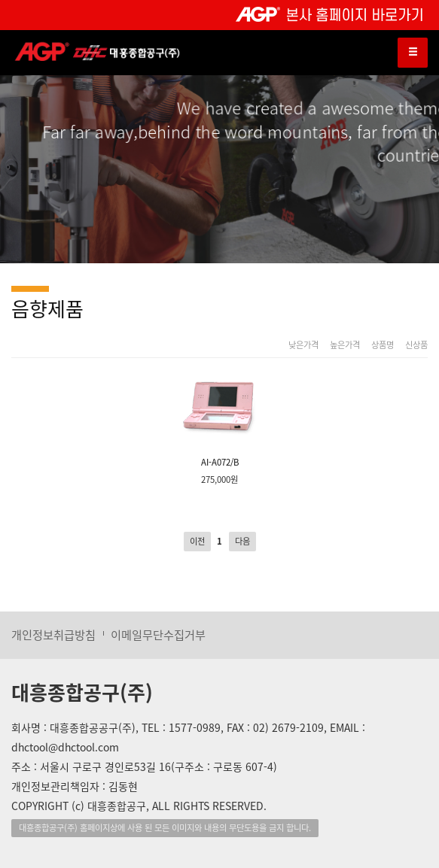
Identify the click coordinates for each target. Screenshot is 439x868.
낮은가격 (303, 345)
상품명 (383, 345)
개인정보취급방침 (53, 634)
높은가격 (345, 345)
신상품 (416, 345)
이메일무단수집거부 (158, 634)
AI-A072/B (220, 419)
